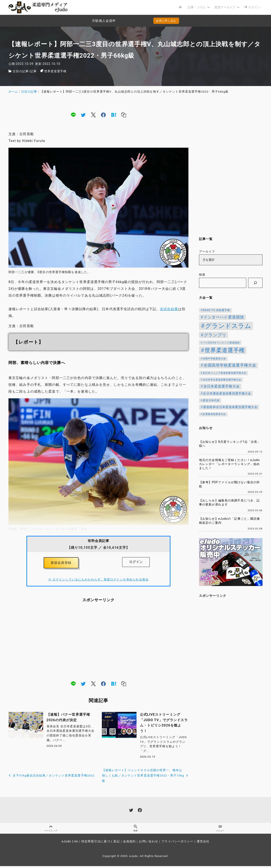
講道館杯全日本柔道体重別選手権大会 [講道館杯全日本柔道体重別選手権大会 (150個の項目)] (230, 407)
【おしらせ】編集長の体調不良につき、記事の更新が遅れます (229, 503)
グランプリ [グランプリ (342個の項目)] (215, 335)
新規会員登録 (61, 563)
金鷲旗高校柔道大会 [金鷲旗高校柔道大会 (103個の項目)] (214, 414)
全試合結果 (169, 309)
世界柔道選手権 (55, 71)
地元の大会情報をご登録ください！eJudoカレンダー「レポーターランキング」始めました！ (229, 464)
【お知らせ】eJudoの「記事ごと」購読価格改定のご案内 (229, 521)
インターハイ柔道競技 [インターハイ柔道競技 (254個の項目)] (224, 317)
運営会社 (203, 843)
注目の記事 (21, 71)
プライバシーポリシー (177, 843)
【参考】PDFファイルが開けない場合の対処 (229, 484)
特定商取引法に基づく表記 (100, 843)
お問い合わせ (149, 843)
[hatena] (114, 115)
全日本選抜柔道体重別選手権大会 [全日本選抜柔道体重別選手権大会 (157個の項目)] (227, 393)
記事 (33, 71)
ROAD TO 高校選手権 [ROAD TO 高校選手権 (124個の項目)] (216, 310)
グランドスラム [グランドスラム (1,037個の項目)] (228, 326)
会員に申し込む (166, 21)
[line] (73, 115)
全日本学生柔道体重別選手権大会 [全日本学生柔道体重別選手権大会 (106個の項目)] (222, 380)
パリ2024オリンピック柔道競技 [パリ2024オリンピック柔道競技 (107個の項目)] (221, 343)
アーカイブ (207, 252)
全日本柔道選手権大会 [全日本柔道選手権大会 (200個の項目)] (222, 386)
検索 (202, 275)
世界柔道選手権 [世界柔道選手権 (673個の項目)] (225, 350)
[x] (93, 115)
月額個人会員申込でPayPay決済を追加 (95, 21)
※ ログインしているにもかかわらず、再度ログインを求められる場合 (98, 581)
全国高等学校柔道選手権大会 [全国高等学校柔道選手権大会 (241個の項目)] (230, 365)
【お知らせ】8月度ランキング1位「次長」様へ (230, 444)
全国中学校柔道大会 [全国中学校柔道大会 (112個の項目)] (214, 358)
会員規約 (129, 843)
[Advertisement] (98, 643)
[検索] (255, 283)
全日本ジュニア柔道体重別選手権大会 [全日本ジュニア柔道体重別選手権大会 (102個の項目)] (224, 373)
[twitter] (83, 115)
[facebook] (103, 115)
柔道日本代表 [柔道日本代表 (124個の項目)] (211, 400)
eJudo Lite (70, 843)
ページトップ (51, 830)
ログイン (136, 562)
